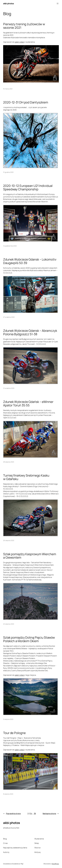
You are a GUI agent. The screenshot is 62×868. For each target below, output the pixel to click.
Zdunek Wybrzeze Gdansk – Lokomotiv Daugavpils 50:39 (30, 261)
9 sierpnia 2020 (8, 719)
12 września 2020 (9, 388)
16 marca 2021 (8, 89)
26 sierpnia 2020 (9, 540)
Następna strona (51, 813)
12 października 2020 (10, 246)
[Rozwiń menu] (58, 3)
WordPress (55, 864)
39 (35, 813)
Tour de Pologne (14, 733)
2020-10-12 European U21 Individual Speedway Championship (28, 187)
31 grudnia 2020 (8, 172)
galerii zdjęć (19, 42)
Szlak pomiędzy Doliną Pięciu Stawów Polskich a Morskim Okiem (29, 639)
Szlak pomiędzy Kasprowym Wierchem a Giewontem (30, 556)
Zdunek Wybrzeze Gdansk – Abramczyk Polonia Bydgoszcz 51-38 (30, 332)
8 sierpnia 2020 (8, 794)
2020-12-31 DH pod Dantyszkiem (26, 102)
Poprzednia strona (12, 813)
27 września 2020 (9, 317)
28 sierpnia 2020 (9, 462)
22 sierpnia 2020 (9, 624)
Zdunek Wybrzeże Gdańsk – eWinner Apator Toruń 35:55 (28, 403)
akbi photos (9, 3)
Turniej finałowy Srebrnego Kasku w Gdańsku (26, 477)
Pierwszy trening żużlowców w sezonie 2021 (24, 26)
